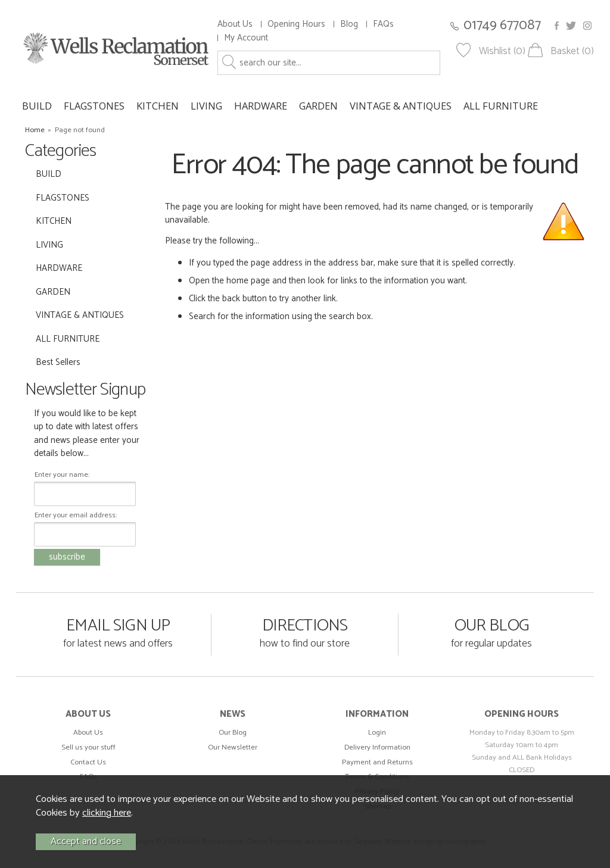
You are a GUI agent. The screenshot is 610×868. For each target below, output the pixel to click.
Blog (349, 24)
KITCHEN (158, 106)
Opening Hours (296, 24)
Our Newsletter (233, 747)
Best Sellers (58, 362)
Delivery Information (377, 747)
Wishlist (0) (502, 51)
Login (377, 733)
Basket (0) (572, 51)
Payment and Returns (377, 762)
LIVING (206, 106)
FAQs (383, 24)
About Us (235, 24)
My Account (246, 38)
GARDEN (318, 106)
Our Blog (233, 733)
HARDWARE (261, 106)
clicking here (107, 813)
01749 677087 (502, 25)
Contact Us (88, 762)
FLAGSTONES (94, 106)
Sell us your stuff (88, 747)
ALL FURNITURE (501, 106)
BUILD (37, 106)
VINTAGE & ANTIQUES (401, 106)
